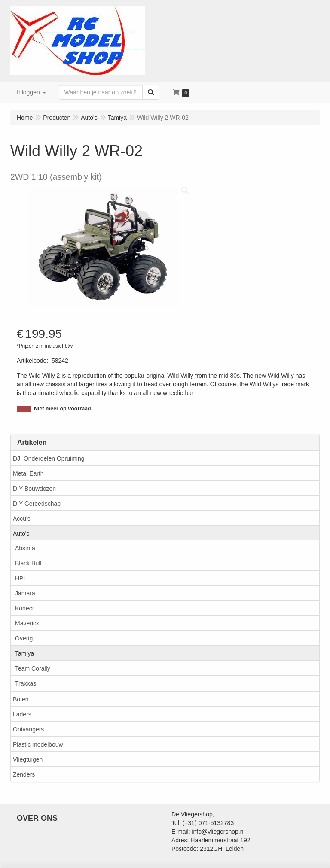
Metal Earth (28, 473)
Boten (21, 699)
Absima (25, 548)
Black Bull (28, 563)
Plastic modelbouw (38, 744)
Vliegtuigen (28, 759)
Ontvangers (28, 729)
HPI (20, 578)
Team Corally (33, 668)
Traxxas (26, 683)
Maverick (27, 623)
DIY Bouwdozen (34, 489)
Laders (22, 714)
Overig (24, 638)
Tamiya (24, 653)
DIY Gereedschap (37, 504)
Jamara (25, 593)
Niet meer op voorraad (63, 409)
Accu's (22, 519)
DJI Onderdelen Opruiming (49, 458)
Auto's (21, 534)
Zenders (24, 774)
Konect (24, 608)
